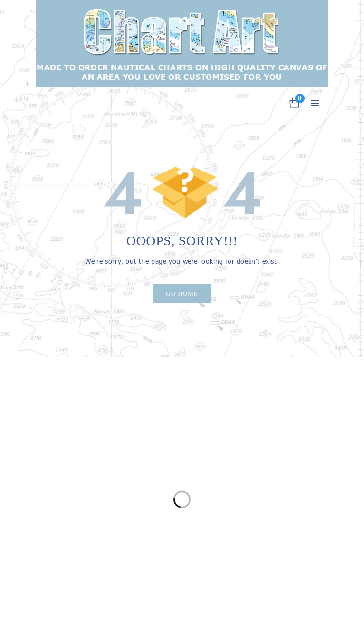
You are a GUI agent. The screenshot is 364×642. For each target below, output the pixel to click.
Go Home (182, 293)
